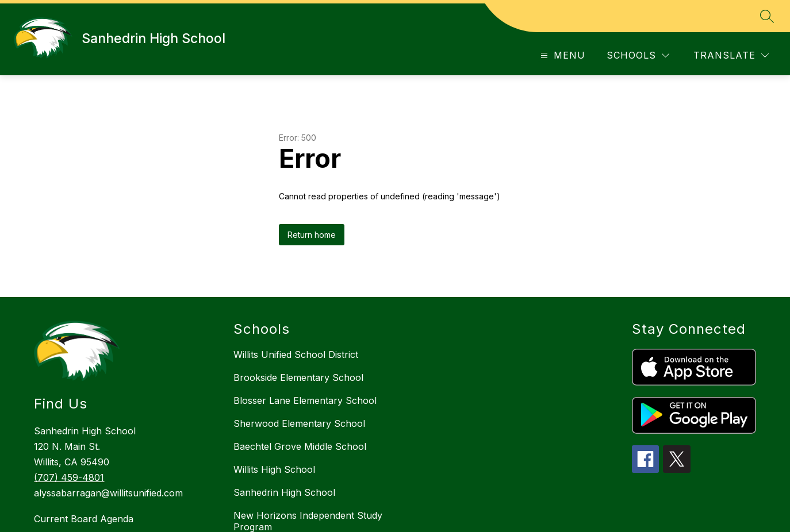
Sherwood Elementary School (299, 423)
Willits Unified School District (296, 354)
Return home (312, 235)
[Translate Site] (731, 55)
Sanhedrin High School (284, 492)
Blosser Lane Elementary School (305, 400)
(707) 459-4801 (69, 477)
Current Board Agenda (84, 519)
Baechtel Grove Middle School (300, 446)
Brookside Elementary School (298, 377)
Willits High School (274, 469)
